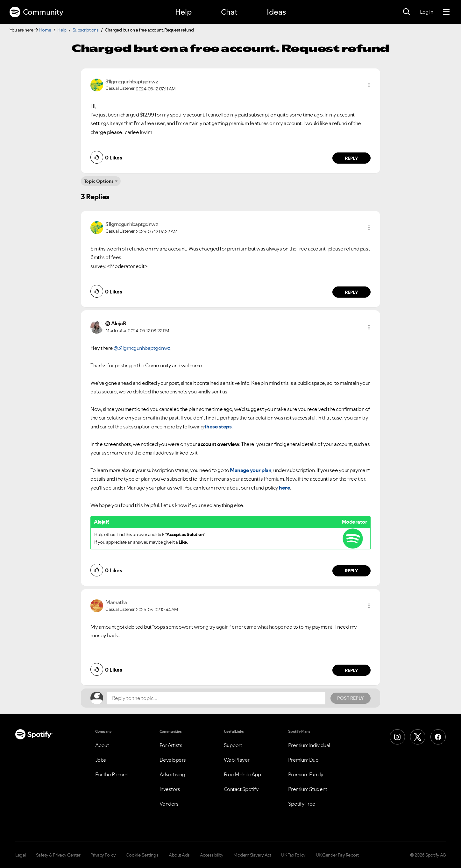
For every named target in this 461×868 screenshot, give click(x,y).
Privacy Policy (103, 855)
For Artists (171, 745)
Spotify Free (302, 804)
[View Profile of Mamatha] (116, 602)
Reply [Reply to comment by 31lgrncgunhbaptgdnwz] (352, 158)
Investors (170, 789)
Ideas (276, 12)
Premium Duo (303, 760)
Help (183, 12)
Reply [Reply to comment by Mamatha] (352, 670)
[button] (369, 85)
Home (45, 30)
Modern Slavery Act (252, 855)
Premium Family (306, 774)
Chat (229, 12)
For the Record (111, 774)
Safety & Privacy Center (58, 855)
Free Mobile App (242, 774)
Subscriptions (86, 30)
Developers (173, 760)
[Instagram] (397, 737)
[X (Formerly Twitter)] (418, 737)
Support (233, 745)
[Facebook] (438, 737)
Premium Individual (309, 745)
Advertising (172, 774)
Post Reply (351, 698)
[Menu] (446, 12)
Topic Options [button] (99, 181)
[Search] (407, 12)
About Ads (179, 855)
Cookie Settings (142, 855)
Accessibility (212, 855)
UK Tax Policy (293, 855)
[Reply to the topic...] (216, 698)
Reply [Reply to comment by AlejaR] (352, 571)
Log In (426, 12)
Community (36, 12)
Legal (21, 855)
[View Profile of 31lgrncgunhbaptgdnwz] (132, 81)
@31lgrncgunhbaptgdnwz (142, 348)
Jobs (101, 760)
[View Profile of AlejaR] (119, 323)
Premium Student (308, 789)
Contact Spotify (241, 789)
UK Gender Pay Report (337, 855)
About (102, 745)
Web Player (237, 760)
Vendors (169, 804)
